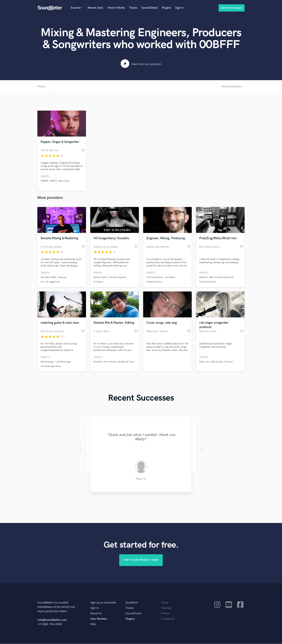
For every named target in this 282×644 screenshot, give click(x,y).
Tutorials (166, 608)
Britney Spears (100, 277)
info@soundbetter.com (52, 620)
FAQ (93, 624)
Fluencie (229, 362)
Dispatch (203, 277)
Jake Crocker (217, 362)
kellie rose (204, 362)
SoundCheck (150, 8)
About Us (96, 614)
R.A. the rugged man (50, 282)
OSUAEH (98, 362)
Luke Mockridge (63, 362)
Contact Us (168, 619)
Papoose (62, 277)
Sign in (179, 8)
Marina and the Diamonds (221, 277)
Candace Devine (154, 282)
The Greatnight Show (51, 366)
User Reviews (99, 619)
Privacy (165, 614)
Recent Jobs (95, 8)
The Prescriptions (155, 277)
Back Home (64, 181)
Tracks (133, 8)
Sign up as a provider (103, 603)
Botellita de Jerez (126, 362)
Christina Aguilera (118, 277)
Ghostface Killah (49, 277)
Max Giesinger (47, 362)
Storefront (132, 603)
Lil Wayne (98, 282)
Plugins (166, 8)
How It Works (116, 8)
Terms (165, 603)
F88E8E (44, 181)
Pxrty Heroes (110, 362)
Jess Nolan (170, 277)
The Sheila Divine (207, 282)
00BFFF (54, 181)
